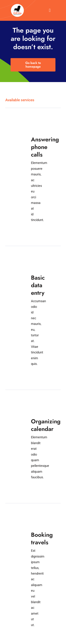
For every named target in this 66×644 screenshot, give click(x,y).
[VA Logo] (17, 5)
